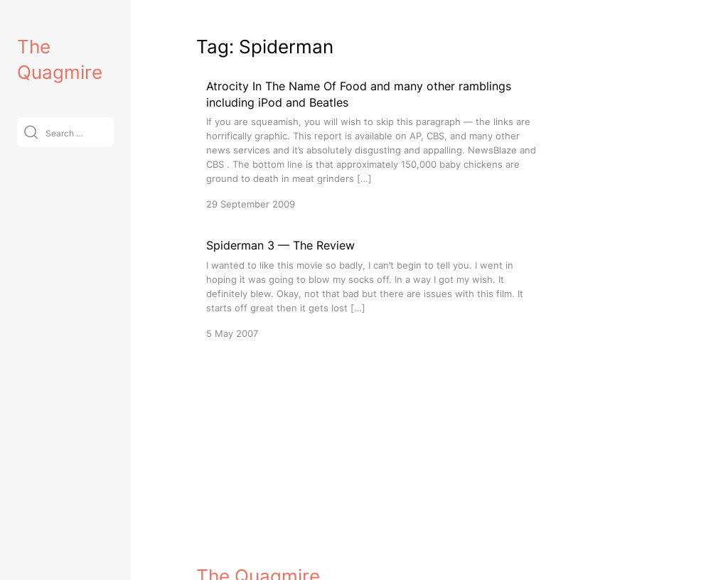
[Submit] (31, 132)
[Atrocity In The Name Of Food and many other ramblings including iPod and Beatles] (374, 145)
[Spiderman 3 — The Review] (374, 288)
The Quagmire (258, 556)
